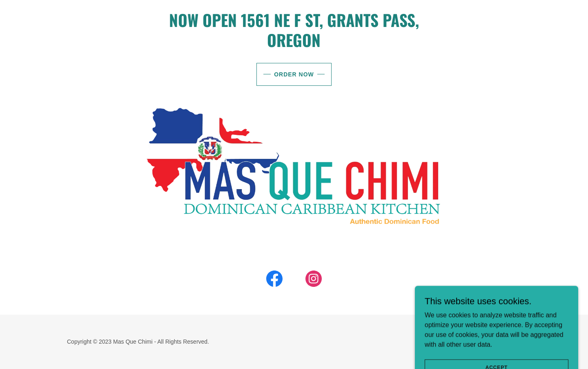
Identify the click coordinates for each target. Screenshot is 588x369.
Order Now (294, 74)
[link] (274, 280)
